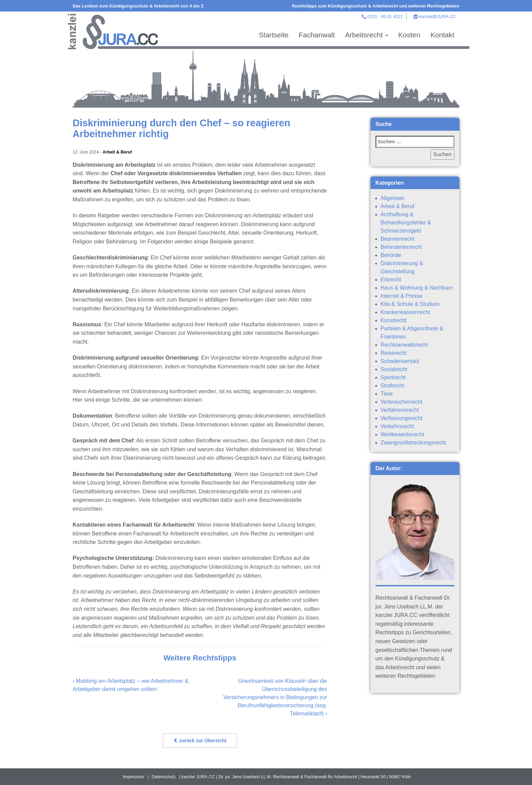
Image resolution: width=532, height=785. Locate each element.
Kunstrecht (394, 320)
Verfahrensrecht (400, 410)
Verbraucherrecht (402, 402)
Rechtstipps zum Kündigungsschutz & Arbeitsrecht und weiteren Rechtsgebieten (376, 6)
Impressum (134, 777)
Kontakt (442, 35)
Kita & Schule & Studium (410, 304)
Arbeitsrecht (367, 35)
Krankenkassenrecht (405, 312)
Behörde (391, 255)
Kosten (409, 35)
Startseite (274, 35)
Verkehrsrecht (397, 426)
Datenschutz (164, 777)
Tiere (387, 394)
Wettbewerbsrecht (403, 434)
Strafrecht (392, 386)
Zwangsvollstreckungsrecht (413, 443)
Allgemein (393, 198)
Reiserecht (394, 353)
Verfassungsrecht (402, 418)
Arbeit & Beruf (117, 152)
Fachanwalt (317, 35)
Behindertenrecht (401, 247)
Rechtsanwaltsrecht (404, 345)
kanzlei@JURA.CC (438, 16)
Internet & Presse (402, 296)
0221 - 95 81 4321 (385, 16)
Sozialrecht (394, 369)
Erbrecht (391, 280)
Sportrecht (393, 377)
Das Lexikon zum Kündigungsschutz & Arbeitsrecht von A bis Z (138, 6)
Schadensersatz (400, 361)
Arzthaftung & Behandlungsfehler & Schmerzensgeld (406, 223)
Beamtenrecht (398, 239)
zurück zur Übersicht (200, 741)
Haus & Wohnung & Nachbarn (417, 288)
